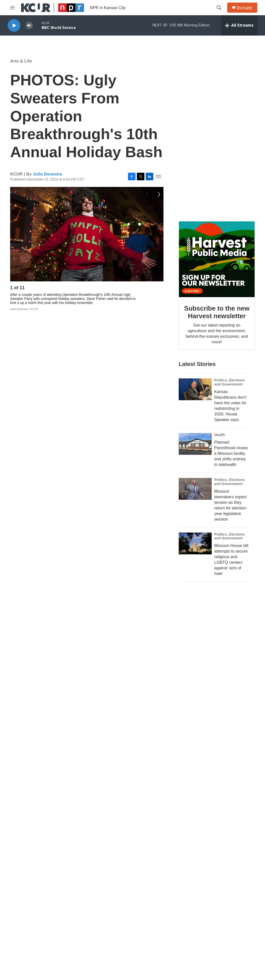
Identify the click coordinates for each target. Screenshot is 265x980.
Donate (244, 8)
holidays (126, 607)
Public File (212, 880)
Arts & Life (21, 61)
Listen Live (102, 880)
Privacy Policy (215, 891)
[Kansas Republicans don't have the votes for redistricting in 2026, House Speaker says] (195, 389)
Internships (158, 880)
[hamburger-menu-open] (12, 8)
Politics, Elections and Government (229, 382)
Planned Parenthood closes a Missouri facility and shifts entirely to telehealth (231, 453)
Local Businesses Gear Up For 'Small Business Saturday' (62, 740)
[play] (14, 26)
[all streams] (239, 25)
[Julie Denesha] (22, 657)
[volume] (29, 26)
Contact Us (102, 891)
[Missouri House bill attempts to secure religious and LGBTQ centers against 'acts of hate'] (195, 543)
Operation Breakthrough (84, 607)
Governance (214, 869)
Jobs (153, 869)
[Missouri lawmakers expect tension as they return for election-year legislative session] (195, 489)
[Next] (158, 289)
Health (220, 435)
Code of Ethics (161, 903)
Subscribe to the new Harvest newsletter (217, 312)
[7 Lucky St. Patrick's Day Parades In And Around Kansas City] (27, 764)
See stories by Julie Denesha (68, 689)
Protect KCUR (132, 834)
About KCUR (104, 869)
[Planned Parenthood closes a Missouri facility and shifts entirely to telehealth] (195, 444)
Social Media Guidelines (168, 891)
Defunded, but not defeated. (132, 797)
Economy (18, 732)
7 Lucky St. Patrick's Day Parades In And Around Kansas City (101, 762)
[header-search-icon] (219, 8)
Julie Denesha (47, 174)
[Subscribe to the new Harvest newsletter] (217, 259)
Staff (97, 903)
